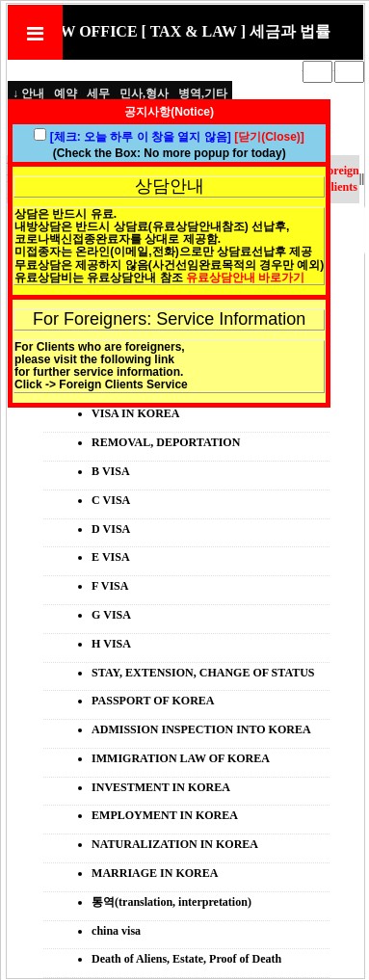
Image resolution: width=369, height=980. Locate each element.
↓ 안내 (28, 93)
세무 (98, 93)
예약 (66, 93)
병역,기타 (203, 93)
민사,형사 (144, 93)
